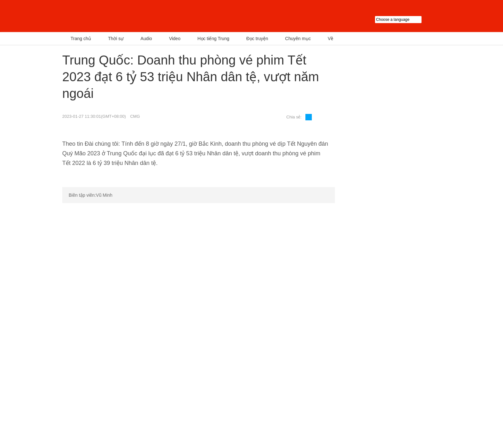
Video (175, 39)
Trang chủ (81, 39)
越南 (128, 16)
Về (331, 39)
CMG (135, 116)
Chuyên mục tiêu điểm (383, 205)
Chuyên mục (298, 39)
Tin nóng (359, 60)
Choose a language (408, 20)
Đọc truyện (257, 39)
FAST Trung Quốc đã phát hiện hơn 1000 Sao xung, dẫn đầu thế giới (418, 109)
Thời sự (116, 39)
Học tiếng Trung (213, 39)
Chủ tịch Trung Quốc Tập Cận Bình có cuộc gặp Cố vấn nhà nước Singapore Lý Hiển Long (368, 109)
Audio (146, 39)
